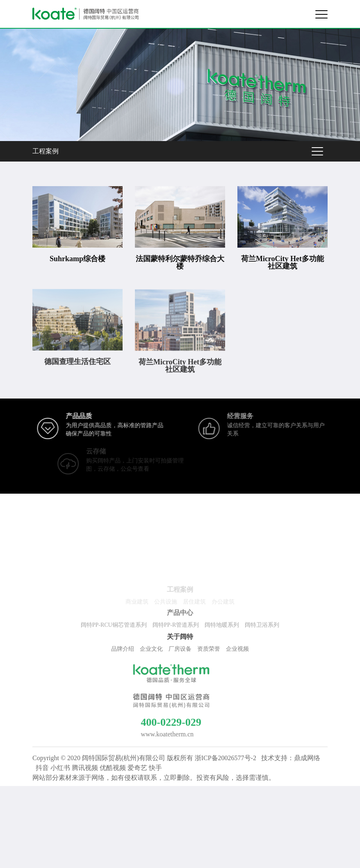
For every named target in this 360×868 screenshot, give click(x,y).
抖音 (42, 768)
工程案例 (46, 151)
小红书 (60, 768)
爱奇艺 (137, 768)
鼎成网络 (307, 758)
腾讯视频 (85, 768)
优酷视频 (113, 768)
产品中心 (180, 615)
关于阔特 (180, 638)
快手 (155, 768)
